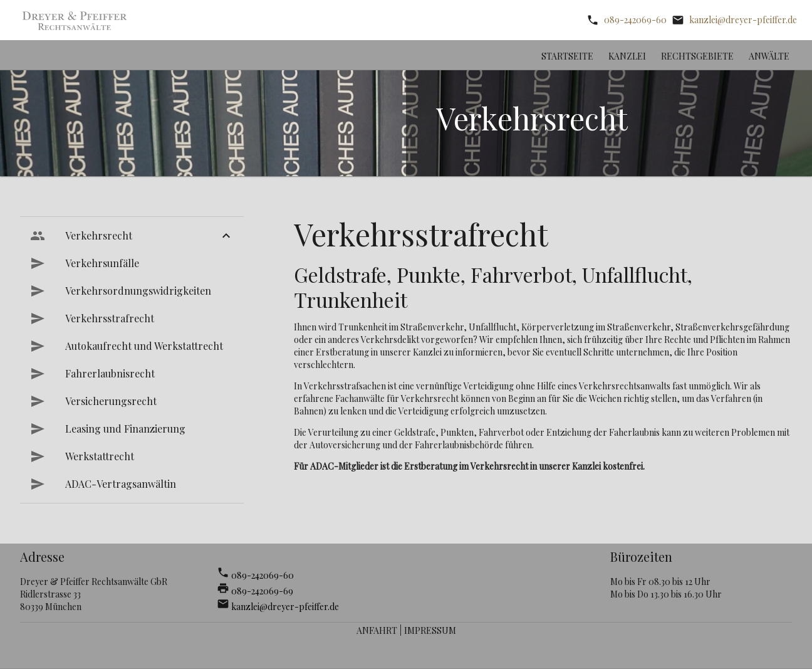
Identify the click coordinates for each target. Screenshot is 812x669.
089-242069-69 (262, 591)
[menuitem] (132, 236)
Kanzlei (627, 56)
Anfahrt (377, 630)
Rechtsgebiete (697, 56)
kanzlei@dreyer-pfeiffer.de (743, 20)
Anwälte (769, 56)
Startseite (567, 56)
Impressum (430, 630)
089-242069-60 (635, 20)
